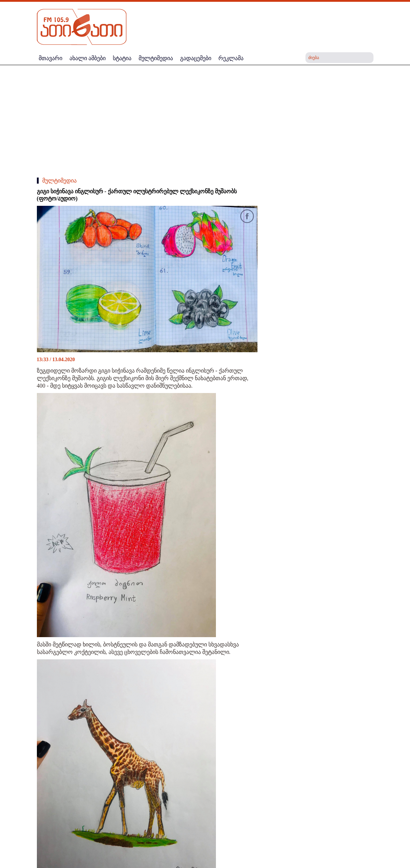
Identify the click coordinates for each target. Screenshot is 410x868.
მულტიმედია (59, 181)
